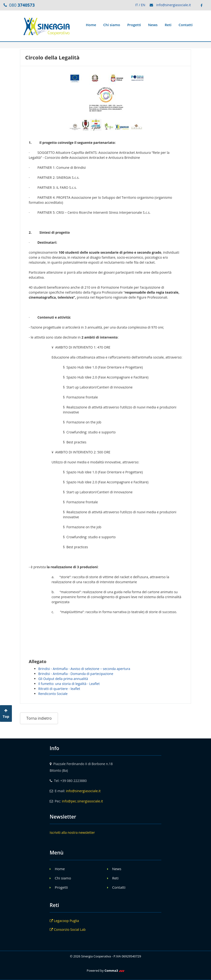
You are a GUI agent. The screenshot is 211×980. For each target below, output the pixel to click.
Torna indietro (39, 718)
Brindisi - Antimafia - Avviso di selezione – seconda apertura (84, 669)
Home (91, 25)
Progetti (134, 25)
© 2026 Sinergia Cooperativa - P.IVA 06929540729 (105, 956)
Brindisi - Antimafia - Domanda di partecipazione (76, 674)
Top (6, 714)
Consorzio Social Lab (68, 929)
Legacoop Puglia (64, 921)
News (153, 25)
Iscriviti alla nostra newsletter (72, 832)
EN (143, 5)
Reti (168, 25)
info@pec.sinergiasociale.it (83, 801)
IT (137, 5)
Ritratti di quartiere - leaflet (59, 689)
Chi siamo (112, 25)
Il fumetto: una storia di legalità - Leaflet (69, 684)
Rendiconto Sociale (53, 694)
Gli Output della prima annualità (63, 679)
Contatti (186, 25)
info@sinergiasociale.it (174, 5)
